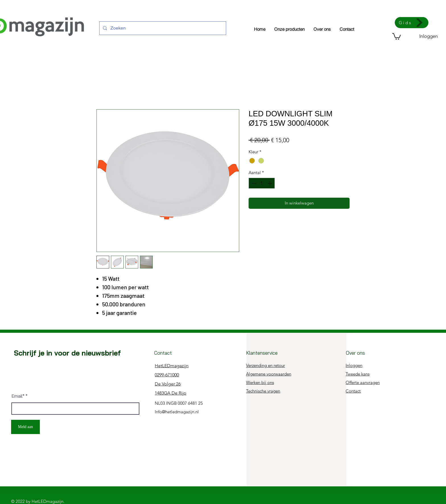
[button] (397, 36)
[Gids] (412, 23)
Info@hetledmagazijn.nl (177, 412)
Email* (18, 396)
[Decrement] (253, 183)
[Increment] (270, 183)
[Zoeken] (162, 28)
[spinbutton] (262, 183)
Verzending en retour (266, 365)
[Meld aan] (25, 427)
